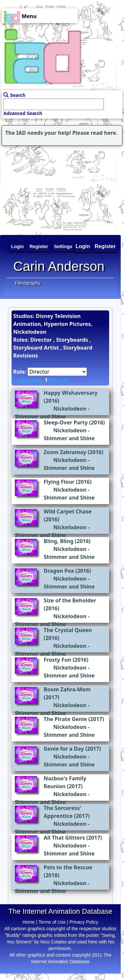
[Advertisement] (41, 188)
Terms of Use (52, 922)
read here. (104, 133)
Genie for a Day (64, 749)
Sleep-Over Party (66, 422)
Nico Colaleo (53, 942)
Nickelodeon (70, 409)
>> (66, 380)
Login (83, 246)
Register (105, 246)
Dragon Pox (59, 571)
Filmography (28, 283)
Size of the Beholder (70, 600)
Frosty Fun (57, 660)
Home (29, 922)
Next (55, 380)
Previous (32, 380)
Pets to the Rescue (68, 867)
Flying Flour (59, 482)
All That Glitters (64, 838)
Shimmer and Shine (40, 417)
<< (16, 380)
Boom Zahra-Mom (67, 689)
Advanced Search (23, 113)
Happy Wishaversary (71, 393)
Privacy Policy (84, 922)
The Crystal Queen (68, 630)
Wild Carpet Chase (68, 511)
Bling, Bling (59, 541)
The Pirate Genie (65, 719)
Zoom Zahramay (65, 452)
